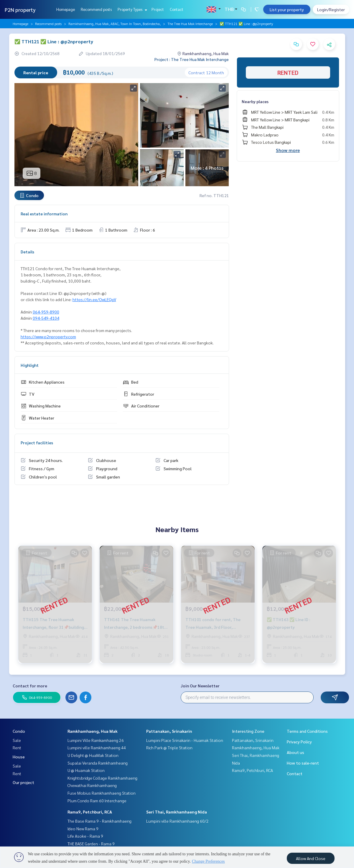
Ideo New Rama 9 (83, 829)
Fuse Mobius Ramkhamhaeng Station (102, 793)
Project (158, 9)
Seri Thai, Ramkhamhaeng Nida (177, 812)
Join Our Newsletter (200, 686)
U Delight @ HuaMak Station (93, 755)
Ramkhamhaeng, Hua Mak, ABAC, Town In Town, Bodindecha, (115, 24)
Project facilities (37, 443)
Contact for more (30, 686)
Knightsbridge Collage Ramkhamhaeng (102, 778)
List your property (287, 9)
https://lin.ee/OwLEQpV (94, 299)
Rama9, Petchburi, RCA (90, 812)
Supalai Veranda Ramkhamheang (98, 763)
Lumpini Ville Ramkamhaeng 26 (96, 740)
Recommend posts (96, 9)
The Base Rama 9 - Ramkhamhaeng (99, 821)
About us (295, 752)
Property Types (132, 9)
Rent (17, 747)
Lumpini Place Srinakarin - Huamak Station (185, 740)
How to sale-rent (303, 763)
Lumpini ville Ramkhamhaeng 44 (97, 747)
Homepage (66, 9)
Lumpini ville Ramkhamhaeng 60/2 (177, 821)
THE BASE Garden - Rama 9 (91, 844)
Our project (23, 782)
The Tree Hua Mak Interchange (190, 24)
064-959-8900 (46, 312)
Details (27, 252)
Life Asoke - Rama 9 (85, 836)
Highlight (30, 365)
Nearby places (255, 101)
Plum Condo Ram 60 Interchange (97, 801)
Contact (177, 9)
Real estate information (44, 214)
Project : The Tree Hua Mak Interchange (192, 59)
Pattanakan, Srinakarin (169, 731)
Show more (288, 150)
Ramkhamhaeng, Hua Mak (93, 731)
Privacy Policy (299, 742)
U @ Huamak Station (86, 770)
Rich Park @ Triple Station (169, 747)
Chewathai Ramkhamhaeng (92, 785)
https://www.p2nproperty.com (48, 336)
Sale (17, 740)
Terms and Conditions (307, 731)
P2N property (20, 10)
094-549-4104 (46, 318)
